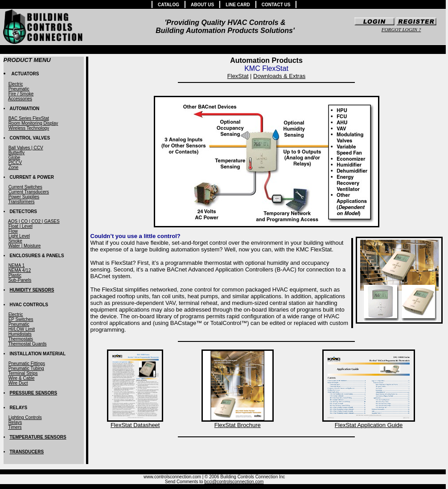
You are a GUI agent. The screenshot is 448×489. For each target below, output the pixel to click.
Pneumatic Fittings (27, 364)
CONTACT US (276, 5)
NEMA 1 (17, 265)
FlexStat (238, 76)
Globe (14, 158)
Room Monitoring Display (33, 123)
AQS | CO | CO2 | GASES (34, 221)
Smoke (15, 241)
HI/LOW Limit (22, 329)
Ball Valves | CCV (26, 148)
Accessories (20, 99)
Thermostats (21, 339)
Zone (14, 167)
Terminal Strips (23, 373)
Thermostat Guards (27, 344)
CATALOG (169, 5)
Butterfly (17, 153)
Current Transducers (29, 192)
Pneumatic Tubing (26, 368)
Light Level (19, 236)
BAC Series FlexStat (29, 118)
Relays (15, 422)
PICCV (15, 162)
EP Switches (21, 319)
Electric (16, 84)
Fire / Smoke (21, 94)
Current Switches (25, 187)
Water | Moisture (25, 246)
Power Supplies (24, 197)
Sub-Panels (20, 280)
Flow (13, 231)
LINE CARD (238, 5)
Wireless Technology (29, 128)
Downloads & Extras (279, 76)
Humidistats (20, 334)
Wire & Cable (22, 378)
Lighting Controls (25, 417)
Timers (15, 427)
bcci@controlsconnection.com (234, 482)
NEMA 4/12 (20, 270)
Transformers (21, 202)
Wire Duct (18, 383)
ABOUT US (202, 5)
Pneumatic (19, 89)
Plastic (15, 275)
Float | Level (21, 226)
